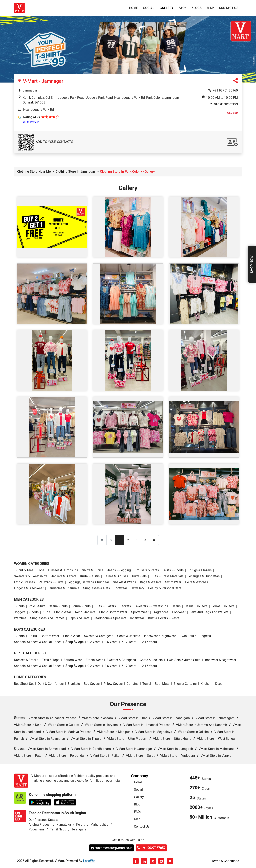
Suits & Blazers (105, 606)
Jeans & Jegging (119, 570)
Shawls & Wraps (124, 582)
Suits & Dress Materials (167, 576)
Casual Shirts (58, 606)
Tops (41, 570)
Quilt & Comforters (51, 684)
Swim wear (173, 582)
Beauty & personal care (165, 588)
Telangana (79, 829)
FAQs (138, 812)
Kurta (46, 612)
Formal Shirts (81, 606)
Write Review (31, 122)
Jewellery (138, 588)
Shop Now (252, 264)
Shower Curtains (185, 684)
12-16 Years (148, 642)
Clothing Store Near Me (34, 172)
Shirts (33, 636)
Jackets (125, 606)
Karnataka (64, 825)
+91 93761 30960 (225, 90)
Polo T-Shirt (37, 606)
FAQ (182, 8)
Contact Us (229, 8)
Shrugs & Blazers (200, 570)
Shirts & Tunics (93, 570)
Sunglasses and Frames (47, 618)
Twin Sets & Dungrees (195, 636)
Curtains (132, 684)
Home (134, 8)
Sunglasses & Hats (96, 588)
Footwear (120, 588)
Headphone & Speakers (110, 618)
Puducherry (37, 829)
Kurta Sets (139, 576)
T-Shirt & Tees (24, 570)
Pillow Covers (113, 684)
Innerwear (137, 618)
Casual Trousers (196, 606)
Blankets (74, 684)
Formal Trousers (223, 606)
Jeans (176, 606)
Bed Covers (92, 684)
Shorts (34, 612)
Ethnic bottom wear (113, 612)
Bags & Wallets (151, 582)
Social (149, 8)
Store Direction (224, 104)
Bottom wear (50, 636)
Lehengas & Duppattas (203, 576)
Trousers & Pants (147, 570)
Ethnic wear (63, 612)
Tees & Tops (51, 660)
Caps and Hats (79, 618)
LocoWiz (89, 861)
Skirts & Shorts (173, 570)
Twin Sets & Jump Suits (183, 660)
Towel (147, 684)
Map (210, 8)
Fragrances (160, 612)
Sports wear (140, 612)
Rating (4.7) (31, 117)
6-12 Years (129, 642)
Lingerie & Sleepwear (29, 588)
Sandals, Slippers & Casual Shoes (38, 642)
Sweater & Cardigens (99, 636)
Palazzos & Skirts (51, 582)
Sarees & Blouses (116, 576)
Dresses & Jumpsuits (63, 570)
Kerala (81, 825)
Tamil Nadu (58, 829)
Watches (20, 618)
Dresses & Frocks (26, 660)
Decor (219, 684)
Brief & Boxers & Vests (164, 618)
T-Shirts (19, 606)
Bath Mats (162, 684)
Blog (137, 804)
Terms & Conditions (225, 861)
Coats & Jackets (129, 636)
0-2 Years (94, 642)
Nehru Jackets (85, 612)
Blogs (196, 8)
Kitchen (206, 684)
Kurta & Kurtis (90, 576)
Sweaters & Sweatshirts (31, 576)
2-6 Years (111, 642)
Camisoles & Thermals (63, 588)
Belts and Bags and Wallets (209, 612)
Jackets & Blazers (64, 576)
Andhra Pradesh (40, 825)
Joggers (20, 612)
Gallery (166, 8)
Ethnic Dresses (24, 582)
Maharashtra (99, 825)
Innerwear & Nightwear (160, 636)
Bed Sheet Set (24, 684)
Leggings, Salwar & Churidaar (88, 582)
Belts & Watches (197, 582)
